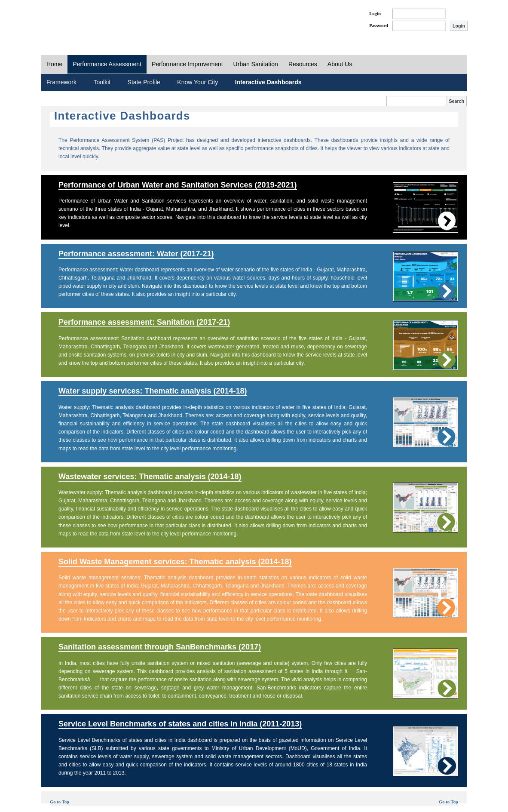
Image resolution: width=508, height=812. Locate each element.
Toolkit (102, 82)
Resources (303, 64)
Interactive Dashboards (268, 82)
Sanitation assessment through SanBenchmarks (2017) (160, 647)
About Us (340, 64)
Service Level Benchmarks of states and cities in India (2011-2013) (180, 724)
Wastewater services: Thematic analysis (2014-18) (150, 477)
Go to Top (60, 802)
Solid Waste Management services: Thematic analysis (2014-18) (175, 562)
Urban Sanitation (256, 64)
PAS (70, 21)
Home (54, 64)
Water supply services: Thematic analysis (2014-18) (153, 391)
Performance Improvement (187, 64)
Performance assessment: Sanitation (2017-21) (144, 322)
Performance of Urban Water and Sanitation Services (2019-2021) (178, 185)
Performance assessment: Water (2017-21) (136, 254)
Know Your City (197, 82)
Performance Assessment (107, 64)
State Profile (144, 82)
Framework (61, 82)
